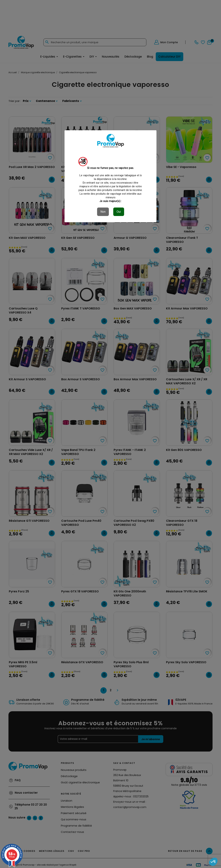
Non (103, 212)
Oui (119, 212)
